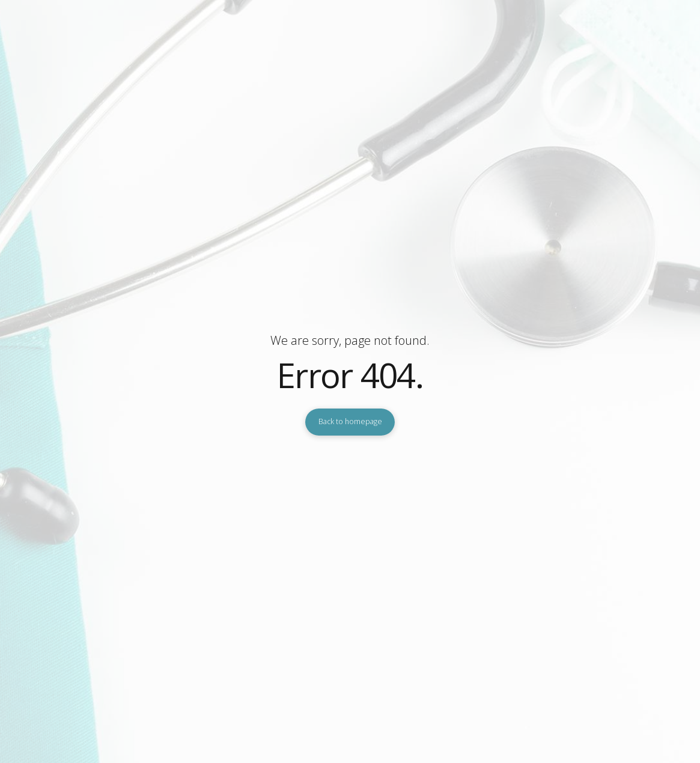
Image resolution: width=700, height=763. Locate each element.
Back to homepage (350, 421)
